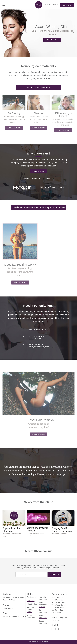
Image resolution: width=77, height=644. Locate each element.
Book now (67, 5)
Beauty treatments (43, 622)
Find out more (52, 40)
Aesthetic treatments (43, 598)
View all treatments (38, 88)
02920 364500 (8, 608)
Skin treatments (43, 611)
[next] (73, 33)
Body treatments (43, 617)
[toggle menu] (4, 5)
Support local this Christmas (11, 530)
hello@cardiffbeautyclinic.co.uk (14, 616)
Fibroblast (31, 601)
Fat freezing (31, 597)
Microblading (32, 604)
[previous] (4, 33)
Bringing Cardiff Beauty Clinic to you (62, 530)
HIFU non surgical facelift (31, 610)
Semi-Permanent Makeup (43, 605)
